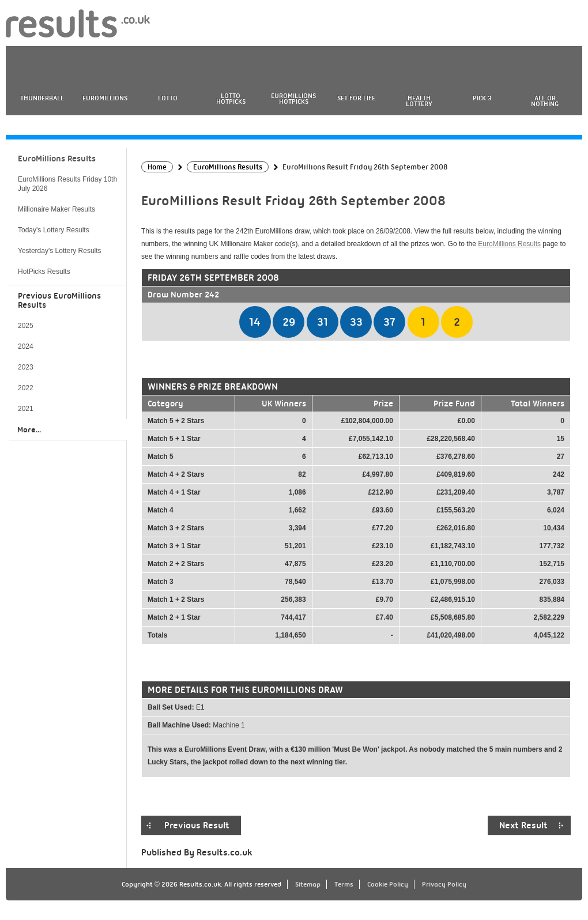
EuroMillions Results (509, 244)
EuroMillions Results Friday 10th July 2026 (67, 184)
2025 (26, 326)
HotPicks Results (44, 272)
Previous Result (197, 825)
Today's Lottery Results (54, 230)
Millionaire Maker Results (56, 209)
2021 (26, 409)
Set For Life (356, 98)
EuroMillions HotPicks (293, 99)
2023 (26, 367)
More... (29, 429)
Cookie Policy (388, 884)
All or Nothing (545, 101)
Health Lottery (419, 101)
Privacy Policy (444, 884)
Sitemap (308, 884)
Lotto (168, 98)
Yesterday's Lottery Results (60, 251)
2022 (26, 388)
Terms (344, 884)
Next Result (523, 825)
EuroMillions (105, 98)
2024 (26, 346)
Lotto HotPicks (231, 99)
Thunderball (42, 98)
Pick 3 (482, 98)
